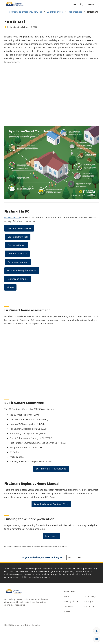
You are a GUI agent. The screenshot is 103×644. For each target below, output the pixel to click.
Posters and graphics (18, 279)
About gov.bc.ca (71, 601)
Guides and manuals (18, 262)
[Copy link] (97, 639)
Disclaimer (69, 606)
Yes (70, 557)
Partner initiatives (16, 245)
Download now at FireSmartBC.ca (51, 504)
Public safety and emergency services (23, 12)
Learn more (51, 536)
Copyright (89, 601)
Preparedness (75, 12)
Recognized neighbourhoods (22, 270)
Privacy (67, 611)
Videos (10, 287)
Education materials (18, 237)
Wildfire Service (55, 12)
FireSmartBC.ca (12, 218)
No (79, 557)
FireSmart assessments (19, 228)
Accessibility (90, 596)
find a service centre (16, 605)
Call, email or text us (36, 602)
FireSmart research (17, 254)
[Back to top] (97, 630)
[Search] (78, 4)
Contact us (89, 606)
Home (66, 596)
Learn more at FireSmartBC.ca (51, 469)
